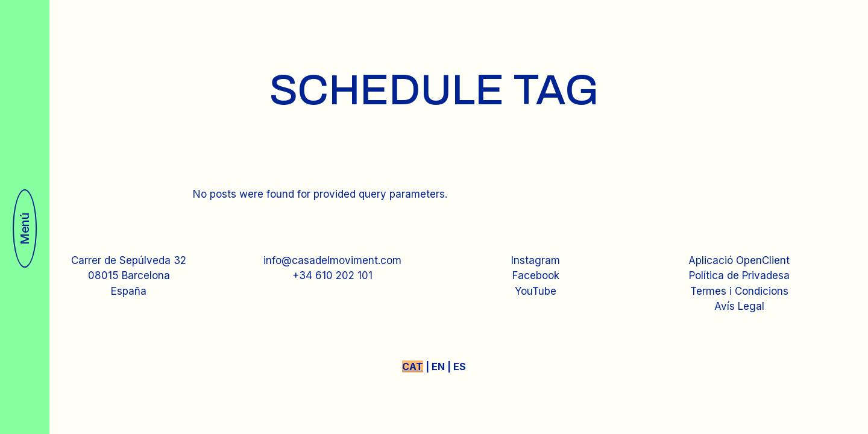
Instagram (536, 260)
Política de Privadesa (739, 275)
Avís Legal (739, 306)
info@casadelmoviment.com (332, 260)
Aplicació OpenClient (739, 260)
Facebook (536, 275)
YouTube (536, 291)
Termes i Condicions (739, 291)
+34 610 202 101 (332, 275)
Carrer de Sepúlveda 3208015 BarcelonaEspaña (129, 276)
